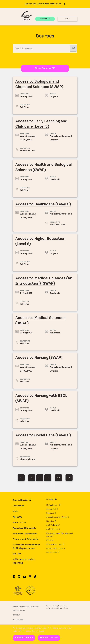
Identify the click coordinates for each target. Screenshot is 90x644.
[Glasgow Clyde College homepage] (26, 16)
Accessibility (19, 620)
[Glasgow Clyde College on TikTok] (35, 577)
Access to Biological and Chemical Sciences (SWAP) (45, 95)
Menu (67, 19)
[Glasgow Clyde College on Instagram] (30, 578)
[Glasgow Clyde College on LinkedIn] (19, 578)
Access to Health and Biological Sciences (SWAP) (45, 179)
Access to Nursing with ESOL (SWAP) (45, 410)
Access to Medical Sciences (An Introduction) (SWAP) (45, 292)
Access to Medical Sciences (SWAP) (45, 332)
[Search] (73, 48)
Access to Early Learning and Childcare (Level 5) (45, 137)
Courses (45, 19)
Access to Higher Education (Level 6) (45, 252)
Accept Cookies (24, 638)
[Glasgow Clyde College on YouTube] (25, 578)
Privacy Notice (38, 631)
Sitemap (16, 615)
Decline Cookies (49, 638)
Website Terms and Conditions (26, 607)
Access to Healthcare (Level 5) (45, 216)
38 (58, 478)
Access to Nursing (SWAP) (45, 371)
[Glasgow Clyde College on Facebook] (14, 578)
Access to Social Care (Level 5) (45, 448)
